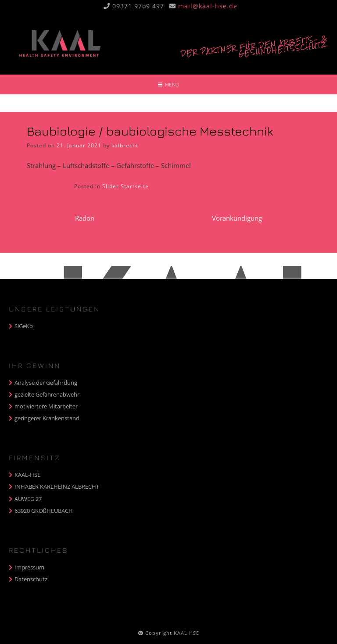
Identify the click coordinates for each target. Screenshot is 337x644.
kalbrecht (125, 145)
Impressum (29, 567)
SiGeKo (24, 326)
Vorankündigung (237, 218)
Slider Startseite (125, 186)
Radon (85, 218)
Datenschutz (31, 579)
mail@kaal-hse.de (208, 6)
